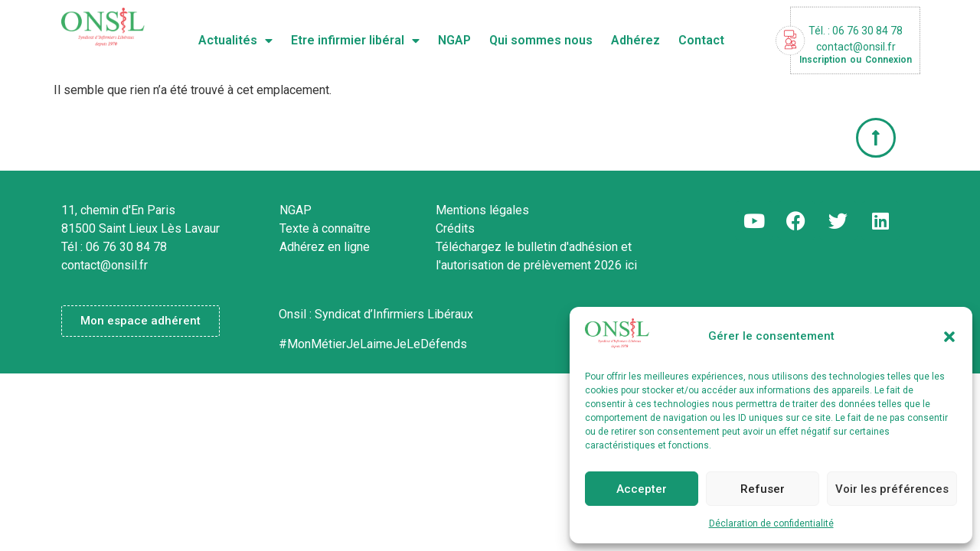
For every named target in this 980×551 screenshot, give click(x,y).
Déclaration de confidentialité (771, 523)
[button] (949, 337)
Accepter (642, 489)
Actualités (235, 41)
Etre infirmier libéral (355, 41)
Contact (701, 40)
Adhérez (635, 40)
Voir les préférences (892, 489)
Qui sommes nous (541, 40)
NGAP (454, 40)
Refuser (763, 489)
